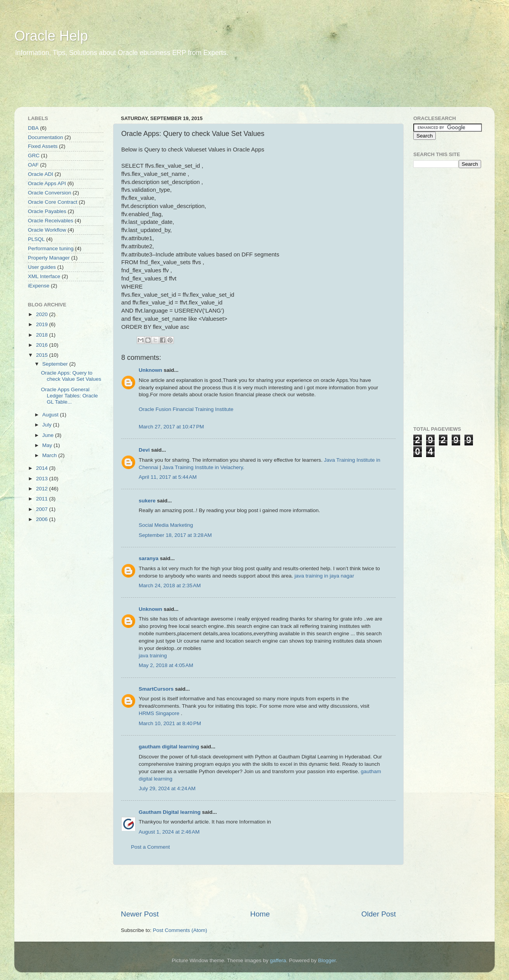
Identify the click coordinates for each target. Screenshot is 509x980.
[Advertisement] (163, 87)
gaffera (278, 960)
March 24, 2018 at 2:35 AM (170, 585)
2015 (43, 355)
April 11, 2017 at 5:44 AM (168, 477)
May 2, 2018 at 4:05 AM (166, 665)
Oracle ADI (40, 174)
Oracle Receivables (51, 221)
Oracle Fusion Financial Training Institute (186, 409)
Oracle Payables (47, 211)
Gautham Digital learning (170, 812)
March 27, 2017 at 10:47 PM (171, 427)
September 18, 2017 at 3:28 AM (175, 535)
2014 (43, 468)
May (48, 445)
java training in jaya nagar (324, 576)
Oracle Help (51, 36)
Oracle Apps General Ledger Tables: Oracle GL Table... (70, 396)
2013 (43, 479)
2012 (43, 489)
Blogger (327, 960)
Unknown (150, 370)
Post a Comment (150, 847)
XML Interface (44, 276)
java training (153, 656)
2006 (43, 519)
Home (260, 914)
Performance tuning (51, 248)
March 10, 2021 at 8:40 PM (170, 723)
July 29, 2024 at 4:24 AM (167, 788)
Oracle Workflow (47, 230)
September (56, 364)
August (51, 415)
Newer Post (140, 914)
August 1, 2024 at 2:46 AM (169, 832)
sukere (147, 501)
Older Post (379, 914)
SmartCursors (156, 689)
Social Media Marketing (166, 525)
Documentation (46, 137)
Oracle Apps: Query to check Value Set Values (71, 376)
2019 (43, 324)
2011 (43, 499)
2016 (43, 345)
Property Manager (49, 258)
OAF (33, 165)
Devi (144, 450)
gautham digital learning (169, 747)
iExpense (39, 286)
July (48, 425)
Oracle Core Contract (53, 202)
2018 (43, 335)
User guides (42, 267)
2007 (43, 509)
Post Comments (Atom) (180, 930)
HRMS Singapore (159, 713)
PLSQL (36, 239)
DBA (33, 128)
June (49, 435)
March (50, 455)
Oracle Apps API (47, 183)
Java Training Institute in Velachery (203, 467)
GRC (34, 156)
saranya (149, 558)
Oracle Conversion (50, 193)
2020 (43, 314)
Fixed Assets (43, 146)
